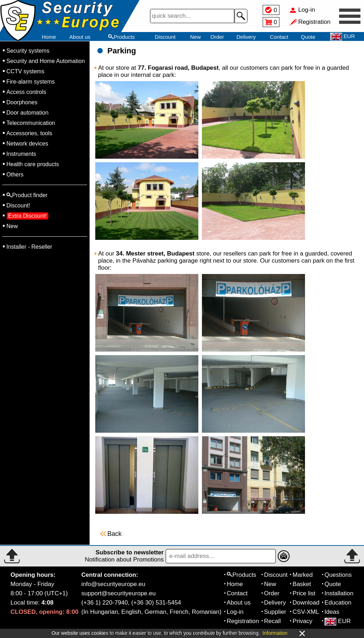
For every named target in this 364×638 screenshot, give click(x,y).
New (196, 37)
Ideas (332, 612)
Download (306, 603)
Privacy (303, 621)
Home (49, 37)
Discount (165, 37)
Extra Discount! (27, 216)
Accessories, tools (29, 133)
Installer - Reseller (29, 247)
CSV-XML (306, 612)
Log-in (235, 612)
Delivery (246, 37)
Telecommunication (31, 123)
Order (217, 37)
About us (80, 37)
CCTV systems (25, 71)
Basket (302, 584)
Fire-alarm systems (31, 82)
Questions (338, 575)
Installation (339, 593)
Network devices (27, 144)
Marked (303, 575)
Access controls (26, 92)
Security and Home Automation (46, 61)
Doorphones (22, 102)
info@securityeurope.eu (113, 584)
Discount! (18, 205)
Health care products (33, 164)
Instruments (21, 154)
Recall (272, 621)
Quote (308, 37)
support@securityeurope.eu (119, 593)
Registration (243, 621)
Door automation (27, 113)
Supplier (275, 612)
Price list (304, 593)
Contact (279, 37)
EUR (338, 621)
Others (15, 175)
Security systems (28, 51)
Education (338, 603)
